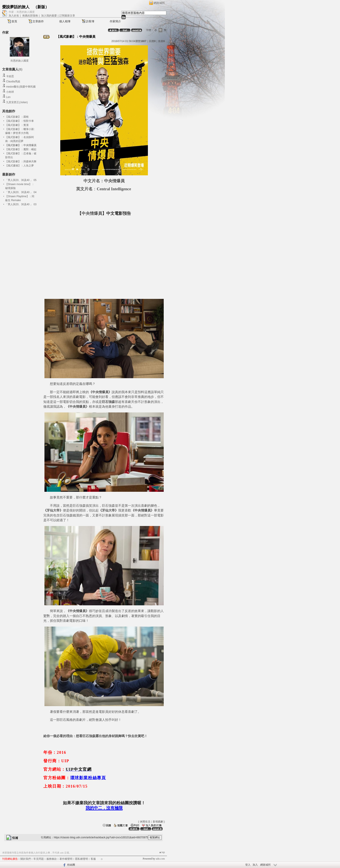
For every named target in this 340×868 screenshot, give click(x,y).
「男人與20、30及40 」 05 (21, 180)
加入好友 (14, 16)
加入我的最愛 (49, 16)
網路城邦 (159, 3)
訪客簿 (90, 21)
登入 (248, 865)
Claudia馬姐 (13, 81)
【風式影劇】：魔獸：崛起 (21, 149)
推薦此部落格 (30, 16)
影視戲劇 (158, 822)
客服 (93, 859)
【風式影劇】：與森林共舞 (21, 161)
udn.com (160, 859)
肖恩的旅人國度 (20, 61)
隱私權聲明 (82, 859)
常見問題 (39, 859)
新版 (41, 7)
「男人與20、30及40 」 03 (21, 204)
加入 (255, 865)
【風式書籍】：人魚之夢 (20, 166)
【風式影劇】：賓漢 (17, 125)
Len (8, 97)
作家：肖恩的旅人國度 (22, 12)
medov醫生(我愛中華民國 (21, 87)
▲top (162, 852)
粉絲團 (71, 865)
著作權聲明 (66, 859)
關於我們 (26, 859)
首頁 (14, 21)
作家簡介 (115, 21)
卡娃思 (10, 76)
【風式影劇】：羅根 (17, 117)
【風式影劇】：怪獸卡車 (20, 121)
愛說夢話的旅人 (16, 7)
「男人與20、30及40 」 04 (21, 192)
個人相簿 (65, 21)
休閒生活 (145, 822)
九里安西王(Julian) (17, 102)
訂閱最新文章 (67, 16)
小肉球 (10, 92)
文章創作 (38, 21)
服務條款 (52, 859)
